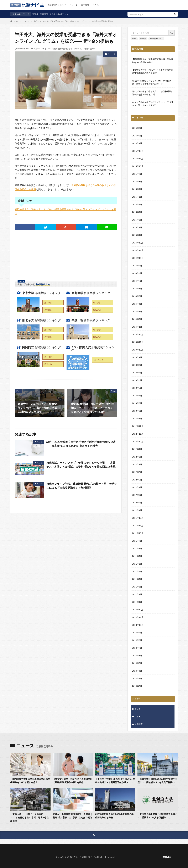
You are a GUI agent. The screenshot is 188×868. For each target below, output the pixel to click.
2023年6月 (137, 380)
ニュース (73, 5)
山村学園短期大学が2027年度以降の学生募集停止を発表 (114, 816)
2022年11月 (138, 434)
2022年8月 (137, 457)
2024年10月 (138, 258)
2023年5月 (137, 388)
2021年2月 (137, 594)
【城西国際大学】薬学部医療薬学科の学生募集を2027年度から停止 (153, 61)
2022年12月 (138, 426)
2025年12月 (138, 151)
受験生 (35, 14)
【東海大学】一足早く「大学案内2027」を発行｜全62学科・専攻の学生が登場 (30, 817)
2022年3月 (137, 495)
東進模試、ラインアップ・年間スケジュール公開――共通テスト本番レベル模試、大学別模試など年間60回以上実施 (81, 465)
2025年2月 (137, 227)
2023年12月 (138, 334)
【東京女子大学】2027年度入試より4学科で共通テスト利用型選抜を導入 (115, 781)
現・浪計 (48, 302)
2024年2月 (137, 319)
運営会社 (167, 857)
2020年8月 (137, 640)
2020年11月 (138, 617)
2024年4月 (137, 304)
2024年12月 (138, 243)
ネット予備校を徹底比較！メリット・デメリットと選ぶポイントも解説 (153, 104)
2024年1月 (137, 327)
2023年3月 (137, 403)
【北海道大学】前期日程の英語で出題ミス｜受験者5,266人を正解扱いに (157, 816)
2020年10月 (138, 625)
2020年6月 (137, 655)
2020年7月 (137, 648)
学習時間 (44, 14)
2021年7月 (137, 556)
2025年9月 (137, 174)
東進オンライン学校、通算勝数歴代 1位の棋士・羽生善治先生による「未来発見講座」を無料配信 (82, 486)
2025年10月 (138, 166)
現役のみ (48, 310)
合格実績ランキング (57, 5)
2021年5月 (137, 571)
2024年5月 (137, 296)
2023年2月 (137, 411)
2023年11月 (138, 342)
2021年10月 (138, 533)
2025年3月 (137, 220)
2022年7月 (137, 464)
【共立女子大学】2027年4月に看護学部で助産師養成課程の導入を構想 (152, 71)
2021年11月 (138, 526)
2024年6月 (137, 289)
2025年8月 (137, 181)
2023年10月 (138, 350)
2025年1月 (137, 235)
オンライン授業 (51, 49)
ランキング (98, 360)
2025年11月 (138, 159)
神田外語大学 (90, 49)
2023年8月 (137, 365)
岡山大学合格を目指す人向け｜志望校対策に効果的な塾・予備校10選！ (153, 93)
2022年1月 (137, 510)
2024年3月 (137, 311)
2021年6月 (137, 564)
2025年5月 (137, 204)
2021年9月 (137, 541)
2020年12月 (138, 610)
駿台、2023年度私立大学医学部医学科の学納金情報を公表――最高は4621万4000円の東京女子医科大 (81, 444)
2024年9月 (137, 266)
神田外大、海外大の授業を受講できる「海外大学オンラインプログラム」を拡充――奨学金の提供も (74, 21)
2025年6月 (137, 197)
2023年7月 (137, 373)
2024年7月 (137, 281)
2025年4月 (137, 212)
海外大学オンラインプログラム (71, 49)
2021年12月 (138, 518)
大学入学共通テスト (59, 14)
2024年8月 (137, 273)
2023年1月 (137, 418)
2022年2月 (137, 503)
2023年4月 (137, 396)
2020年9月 (137, 633)
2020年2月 (137, 686)
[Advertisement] (66, 260)
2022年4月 (137, 487)
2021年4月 (137, 579)
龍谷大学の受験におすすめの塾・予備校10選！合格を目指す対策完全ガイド (152, 82)
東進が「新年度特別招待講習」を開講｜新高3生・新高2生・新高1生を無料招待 (73, 816)
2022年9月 (137, 449)
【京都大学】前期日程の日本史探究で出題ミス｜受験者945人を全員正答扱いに (157, 781)
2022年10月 (138, 441)
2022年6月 (137, 472)
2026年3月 (137, 128)
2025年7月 (137, 189)
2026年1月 (137, 143)
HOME (15, 21)
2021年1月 (137, 602)
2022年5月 (137, 480)
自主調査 (85, 5)
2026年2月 (137, 136)
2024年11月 (138, 250)
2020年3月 (137, 678)
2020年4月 (137, 671)
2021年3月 (137, 587)
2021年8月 (137, 548)
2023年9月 (137, 357)
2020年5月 (137, 663)
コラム (96, 5)
